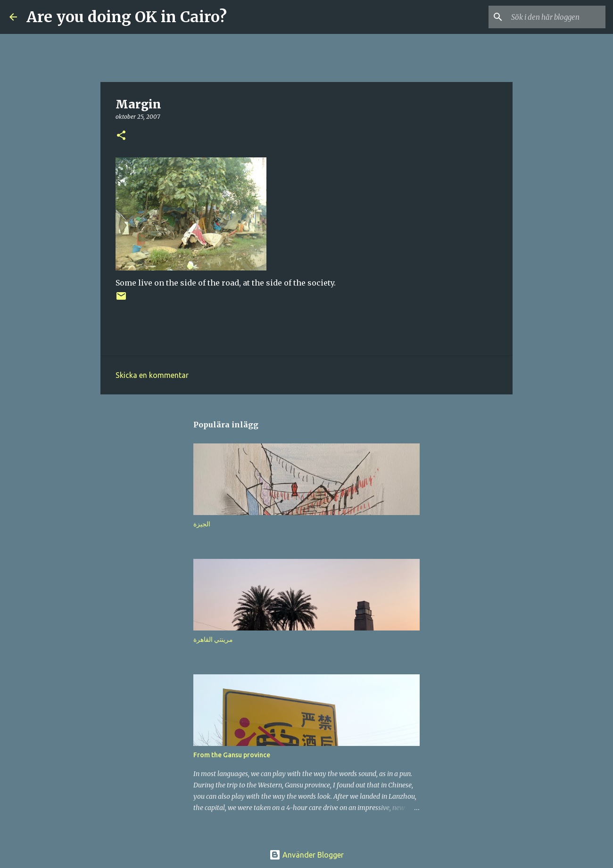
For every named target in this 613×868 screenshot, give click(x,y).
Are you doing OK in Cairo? (127, 17)
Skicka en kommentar (152, 375)
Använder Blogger (306, 855)
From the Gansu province (232, 755)
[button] (121, 136)
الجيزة (202, 524)
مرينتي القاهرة (213, 639)
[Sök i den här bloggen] (556, 17)
